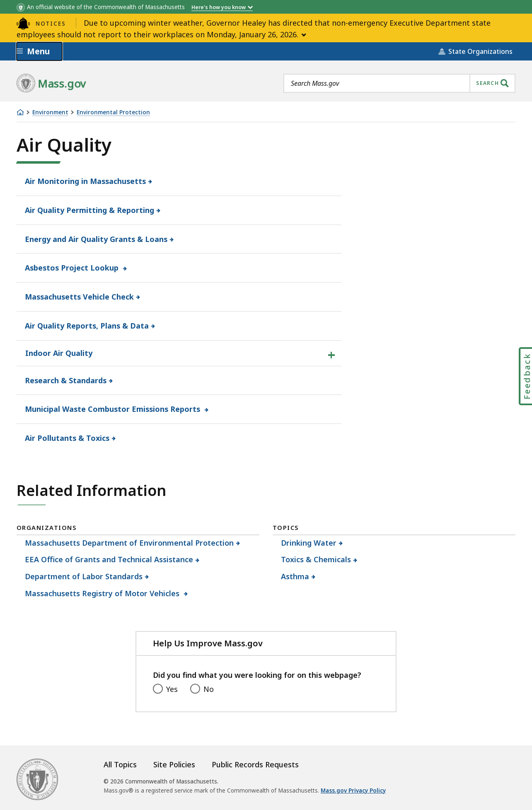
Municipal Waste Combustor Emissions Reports (114, 409)
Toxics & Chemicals (316, 559)
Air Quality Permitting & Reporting (90, 210)
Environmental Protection (113, 112)
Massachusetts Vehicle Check (80, 297)
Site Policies (174, 764)
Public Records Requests (255, 764)
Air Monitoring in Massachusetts (86, 181)
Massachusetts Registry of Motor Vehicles (103, 593)
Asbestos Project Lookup (73, 268)
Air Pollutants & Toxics (67, 438)
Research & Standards (66, 380)
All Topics (120, 764)
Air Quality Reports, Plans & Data (87, 326)
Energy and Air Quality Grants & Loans (96, 239)
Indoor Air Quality (59, 353)
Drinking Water (309, 543)
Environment (50, 112)
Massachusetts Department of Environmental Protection (129, 543)
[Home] (20, 112)
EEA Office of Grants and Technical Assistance (109, 559)
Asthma (295, 576)
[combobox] (399, 83)
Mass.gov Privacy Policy (353, 791)
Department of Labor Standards (84, 576)
